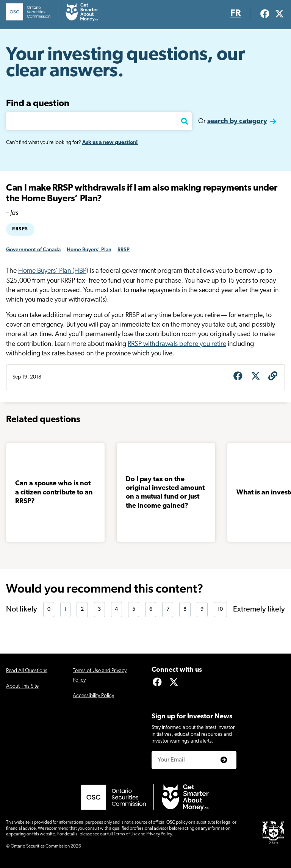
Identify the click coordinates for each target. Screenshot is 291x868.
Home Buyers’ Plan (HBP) (53, 271)
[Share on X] (255, 377)
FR (235, 14)
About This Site (22, 686)
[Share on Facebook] (238, 377)
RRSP (124, 249)
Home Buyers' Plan (89, 249)
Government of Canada (33, 249)
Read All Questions (27, 671)
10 (220, 609)
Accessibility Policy (93, 696)
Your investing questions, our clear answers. (126, 63)
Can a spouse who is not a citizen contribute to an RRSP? (54, 493)
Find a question (38, 104)
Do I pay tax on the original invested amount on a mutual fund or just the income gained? (165, 493)
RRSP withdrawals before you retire (177, 344)
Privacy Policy (159, 834)
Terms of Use (126, 834)
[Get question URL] (273, 377)
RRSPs (20, 229)
